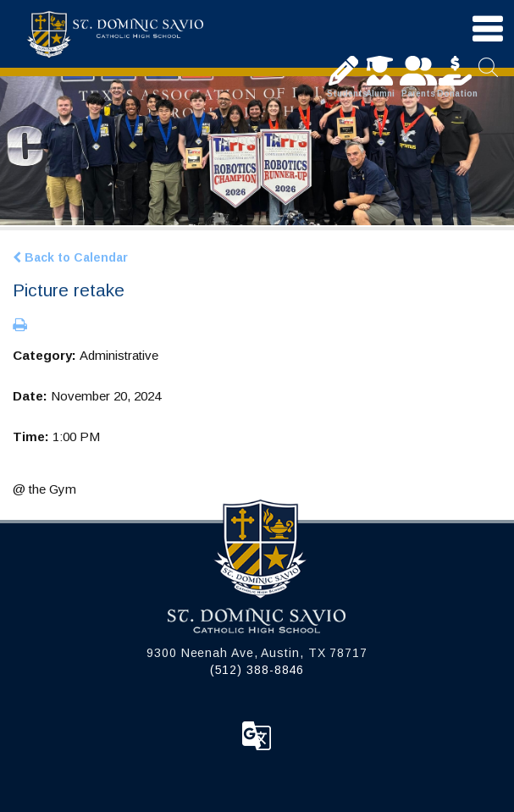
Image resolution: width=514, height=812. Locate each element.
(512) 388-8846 (257, 670)
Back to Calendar (70, 257)
